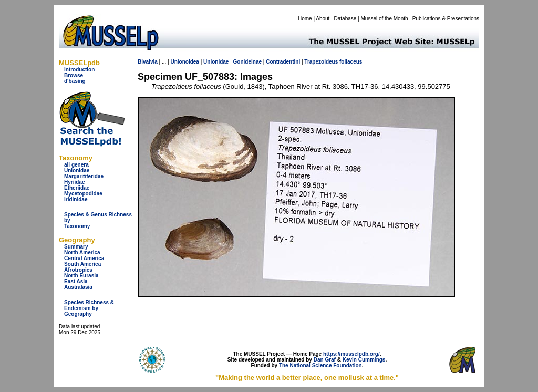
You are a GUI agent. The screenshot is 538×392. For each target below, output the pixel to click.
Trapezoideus (321, 62)
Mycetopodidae (83, 194)
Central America (84, 258)
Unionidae (77, 171)
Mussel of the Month (385, 19)
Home (305, 19)
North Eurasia (81, 276)
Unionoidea (184, 62)
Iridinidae (76, 199)
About (323, 19)
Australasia (78, 287)
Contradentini (283, 62)
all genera (76, 165)
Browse (74, 75)
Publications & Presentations (446, 19)
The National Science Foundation (320, 365)
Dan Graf (325, 360)
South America (82, 264)
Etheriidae (77, 188)
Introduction (79, 70)
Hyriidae (74, 182)
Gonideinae (247, 62)
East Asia (76, 281)
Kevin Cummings (364, 360)
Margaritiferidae (84, 176)
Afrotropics (78, 270)
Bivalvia (148, 62)
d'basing (75, 81)
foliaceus (351, 62)
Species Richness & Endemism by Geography (89, 308)
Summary (76, 247)
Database (345, 19)
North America (82, 252)
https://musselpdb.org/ (351, 354)
